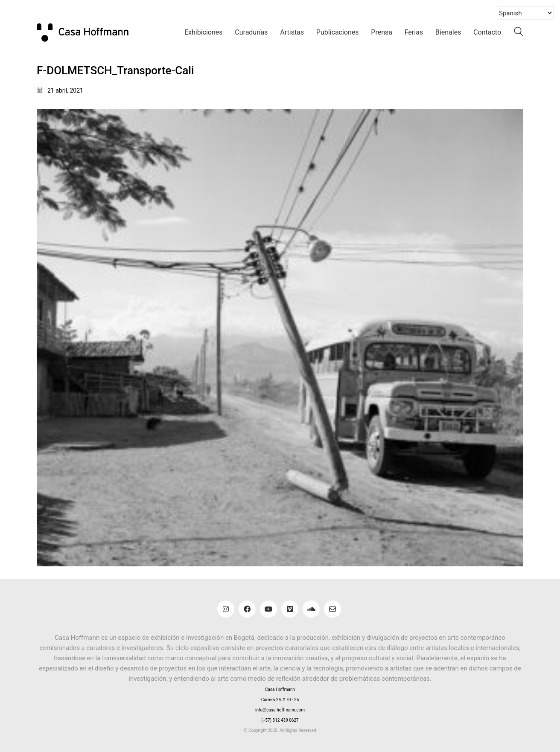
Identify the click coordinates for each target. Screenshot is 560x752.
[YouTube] (268, 609)
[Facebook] (247, 609)
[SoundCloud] (311, 609)
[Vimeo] (290, 609)
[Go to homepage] (88, 32)
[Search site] (519, 33)
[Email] (332, 609)
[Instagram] (226, 609)
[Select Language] (525, 13)
